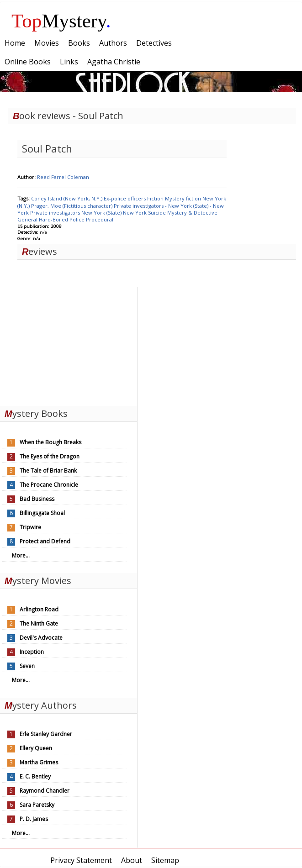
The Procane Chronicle (49, 485)
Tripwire (30, 527)
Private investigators (56, 213)
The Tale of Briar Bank (48, 471)
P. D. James (34, 819)
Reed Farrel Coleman (63, 177)
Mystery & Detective (192, 213)
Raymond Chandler (45, 791)
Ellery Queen (36, 748)
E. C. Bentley (35, 776)
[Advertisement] (69, 344)
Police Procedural (91, 219)
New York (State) (102, 213)
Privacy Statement (81, 860)
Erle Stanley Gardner (46, 734)
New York (135, 213)
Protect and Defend (45, 541)
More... (21, 555)
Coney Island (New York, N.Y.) (67, 198)
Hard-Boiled (54, 219)
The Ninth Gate (39, 623)
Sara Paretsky (37, 805)
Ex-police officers (125, 198)
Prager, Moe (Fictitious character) (72, 206)
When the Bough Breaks (50, 442)
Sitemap (165, 860)
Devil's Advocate (41, 638)
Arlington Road (39, 609)
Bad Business (37, 499)
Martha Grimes (39, 762)
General (28, 219)
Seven (27, 666)
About (132, 860)
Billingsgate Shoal (42, 513)
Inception (32, 652)
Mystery (61, 21)
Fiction (156, 198)
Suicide (158, 213)
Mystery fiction (184, 198)
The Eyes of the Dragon (50, 456)
